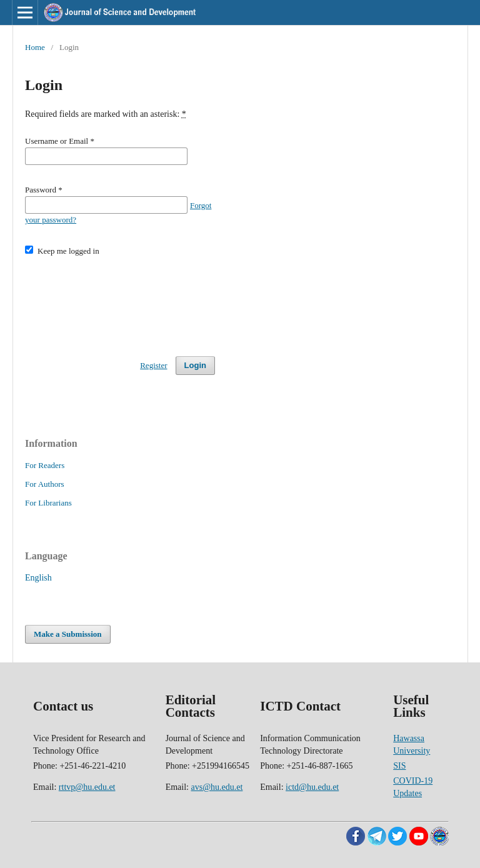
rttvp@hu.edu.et (87, 787)
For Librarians (48, 503)
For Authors (45, 484)
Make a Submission (68, 634)
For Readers (45, 465)
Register (153, 365)
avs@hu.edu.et (217, 787)
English (38, 578)
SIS (399, 766)
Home (35, 47)
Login (195, 365)
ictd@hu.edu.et (312, 787)
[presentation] (120, 301)
